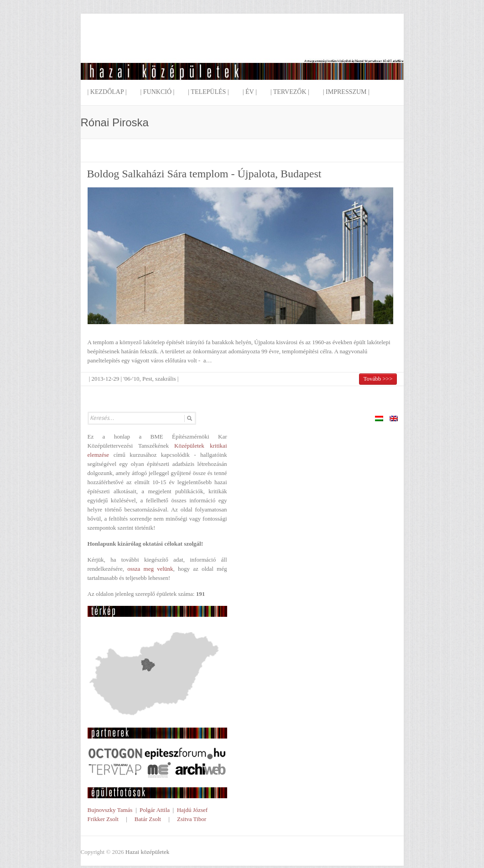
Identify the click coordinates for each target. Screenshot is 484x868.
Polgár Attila (155, 810)
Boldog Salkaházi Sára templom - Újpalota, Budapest (204, 174)
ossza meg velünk (150, 569)
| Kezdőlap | (107, 92)
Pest (147, 379)
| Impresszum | (346, 92)
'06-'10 (131, 379)
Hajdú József (193, 810)
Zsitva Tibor (192, 819)
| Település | (208, 92)
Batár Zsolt (148, 819)
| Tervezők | (290, 92)
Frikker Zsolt (103, 819)
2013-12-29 (106, 379)
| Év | (250, 92)
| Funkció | (157, 92)
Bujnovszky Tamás (110, 810)
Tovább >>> (378, 379)
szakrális (165, 379)
